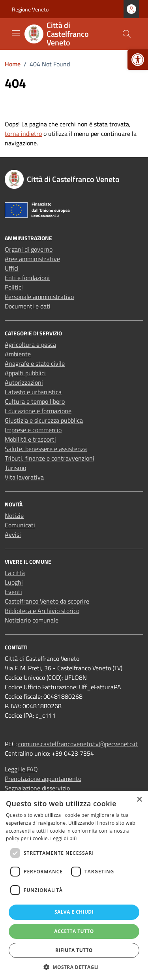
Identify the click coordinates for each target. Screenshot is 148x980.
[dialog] (74, 886)
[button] (74, 967)
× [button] (139, 800)
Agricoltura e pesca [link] (30, 344)
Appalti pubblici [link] (25, 373)
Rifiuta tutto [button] (74, 950)
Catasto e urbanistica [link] (33, 392)
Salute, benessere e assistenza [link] (46, 449)
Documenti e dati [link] (28, 306)
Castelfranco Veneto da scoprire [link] (47, 601)
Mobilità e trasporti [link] (30, 439)
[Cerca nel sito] (127, 34)
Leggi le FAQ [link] (21, 769)
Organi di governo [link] (29, 249)
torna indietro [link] (23, 134)
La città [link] (15, 573)
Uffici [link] (12, 268)
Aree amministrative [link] (32, 259)
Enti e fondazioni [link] (27, 278)
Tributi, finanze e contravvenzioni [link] (50, 458)
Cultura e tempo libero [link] (35, 401)
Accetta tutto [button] (74, 931)
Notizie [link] (14, 515)
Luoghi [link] (14, 582)
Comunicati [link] (20, 525)
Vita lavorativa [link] (24, 477)
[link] (138, 60)
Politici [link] (14, 287)
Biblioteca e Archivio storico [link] (42, 611)
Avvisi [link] (13, 534)
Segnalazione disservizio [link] (37, 788)
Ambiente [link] (18, 354)
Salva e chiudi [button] (74, 912)
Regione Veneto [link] (30, 9)
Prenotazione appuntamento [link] (43, 779)
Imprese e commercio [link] (33, 430)
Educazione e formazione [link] (38, 411)
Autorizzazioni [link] (24, 382)
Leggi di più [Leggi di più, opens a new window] (64, 838)
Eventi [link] (13, 592)
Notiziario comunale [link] (32, 620)
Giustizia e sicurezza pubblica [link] (44, 420)
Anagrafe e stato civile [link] (35, 363)
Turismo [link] (15, 468)
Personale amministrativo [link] (39, 297)
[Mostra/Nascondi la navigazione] (16, 33)
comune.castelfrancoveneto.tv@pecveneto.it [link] (78, 744)
